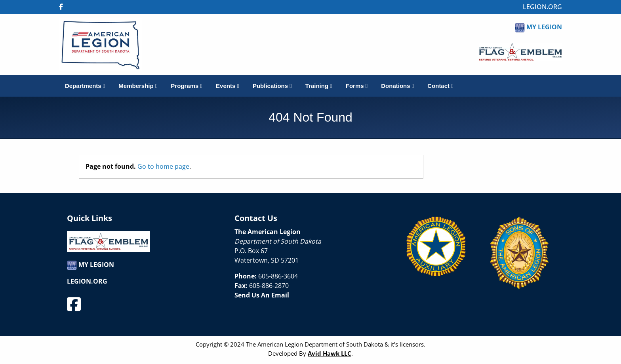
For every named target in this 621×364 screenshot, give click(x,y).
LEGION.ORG (542, 7)
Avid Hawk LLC (330, 353)
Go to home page (163, 166)
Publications (272, 86)
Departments (85, 86)
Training (319, 86)
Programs (187, 86)
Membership (138, 86)
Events (228, 86)
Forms (357, 86)
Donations (397, 86)
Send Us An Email (262, 295)
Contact (440, 86)
